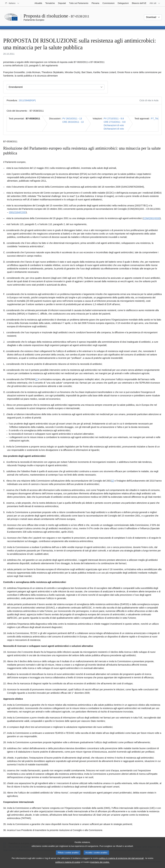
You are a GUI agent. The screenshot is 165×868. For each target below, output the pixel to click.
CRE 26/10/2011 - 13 (73, 122)
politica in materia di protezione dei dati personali (121, 862)
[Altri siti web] (155, 3)
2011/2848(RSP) (27, 100)
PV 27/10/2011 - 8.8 (114, 119)
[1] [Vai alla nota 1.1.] (36, 379)
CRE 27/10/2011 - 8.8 (114, 122)
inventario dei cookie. (100, 866)
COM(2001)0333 (151, 218)
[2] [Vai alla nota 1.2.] (113, 481)
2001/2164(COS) (17, 212)
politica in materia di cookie (68, 866)
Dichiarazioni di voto (114, 125)
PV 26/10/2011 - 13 (72, 119)
